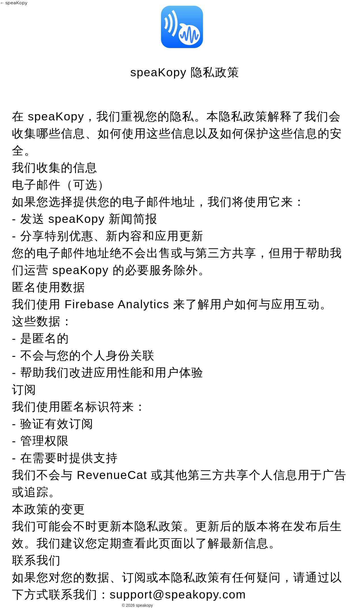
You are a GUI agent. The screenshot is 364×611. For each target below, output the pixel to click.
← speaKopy (14, 3)
